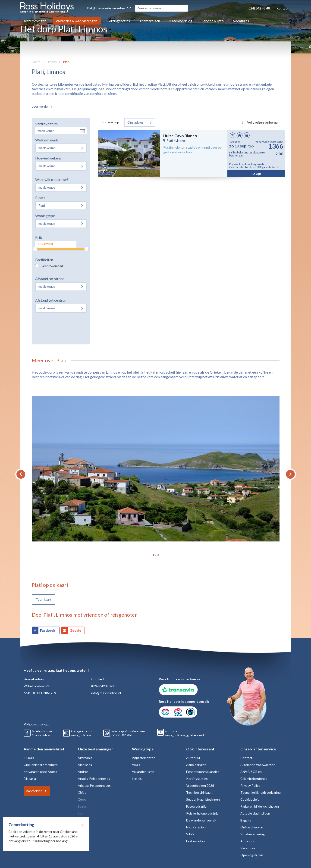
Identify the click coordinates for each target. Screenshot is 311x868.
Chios (82, 792)
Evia (81, 813)
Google (75, 630)
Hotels (137, 779)
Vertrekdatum (46, 124)
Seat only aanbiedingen (203, 799)
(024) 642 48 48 (259, 8)
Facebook (48, 630)
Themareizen (150, 21)
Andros (83, 772)
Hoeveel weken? (48, 158)
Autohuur (193, 758)
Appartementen (144, 758)
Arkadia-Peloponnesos (94, 785)
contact (283, 8)
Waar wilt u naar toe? (52, 180)
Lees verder (40, 106)
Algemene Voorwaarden (258, 765)
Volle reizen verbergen (263, 122)
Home (36, 62)
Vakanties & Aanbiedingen (76, 21)
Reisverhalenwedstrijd (202, 813)
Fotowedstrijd (196, 806)
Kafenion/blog (181, 21)
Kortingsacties (118, 21)
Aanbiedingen (196, 765)
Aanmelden (34, 791)
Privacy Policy (250, 785)
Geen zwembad (52, 266)
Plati (66, 62)
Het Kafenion (196, 827)
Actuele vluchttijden (255, 813)
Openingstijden (252, 855)
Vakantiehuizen (143, 772)
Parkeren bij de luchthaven (260, 806)
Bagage (246, 820)
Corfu (82, 799)
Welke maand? (47, 140)
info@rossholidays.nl (106, 693)
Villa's (136, 765)
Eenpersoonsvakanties (203, 772)
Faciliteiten (44, 260)
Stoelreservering (253, 834)
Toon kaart (44, 599)
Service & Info (213, 21)
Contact (246, 758)
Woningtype (45, 216)
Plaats (40, 198)
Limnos (52, 62)
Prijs (39, 237)
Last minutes (196, 841)
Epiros (82, 806)
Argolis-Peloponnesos (94, 779)
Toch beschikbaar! (199, 792)
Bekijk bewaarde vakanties (109, 8)
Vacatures (241, 21)
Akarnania (85, 758)
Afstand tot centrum (51, 300)
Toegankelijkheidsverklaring (261, 792)
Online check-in (252, 827)
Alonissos (85, 765)
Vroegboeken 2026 (200, 785)
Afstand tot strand (50, 279)
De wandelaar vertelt (201, 820)
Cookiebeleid (250, 799)
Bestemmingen (34, 21)
